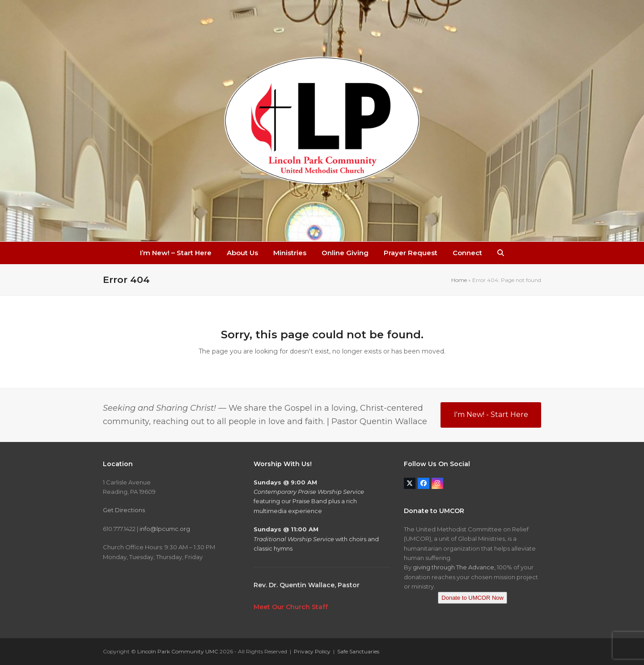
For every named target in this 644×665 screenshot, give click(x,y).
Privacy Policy (312, 651)
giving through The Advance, (454, 567)
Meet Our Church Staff (291, 607)
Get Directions (124, 510)
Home (459, 280)
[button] (501, 253)
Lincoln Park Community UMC (178, 651)
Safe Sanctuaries (358, 651)
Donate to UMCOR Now (472, 598)
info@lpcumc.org (165, 529)
